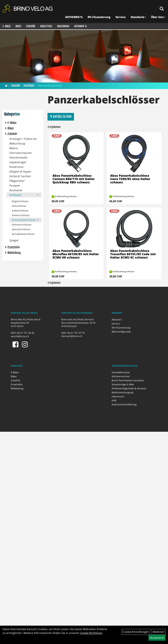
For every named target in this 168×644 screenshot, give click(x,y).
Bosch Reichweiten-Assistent (128, 380)
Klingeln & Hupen (20, 172)
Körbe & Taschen (20, 176)
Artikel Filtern (61, 117)
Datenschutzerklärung (124, 404)
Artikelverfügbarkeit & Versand (129, 388)
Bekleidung (63, 27)
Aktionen (117, 320)
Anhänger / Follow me (23, 139)
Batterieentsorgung (122, 392)
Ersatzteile (46, 27)
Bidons (13, 148)
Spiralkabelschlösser (23, 234)
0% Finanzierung (99, 18)
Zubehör (30, 27)
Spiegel (14, 240)
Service (121, 18)
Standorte (138, 18)
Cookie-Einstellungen (136, 632)
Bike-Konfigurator (121, 332)
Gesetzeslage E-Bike (123, 384)
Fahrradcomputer (20, 153)
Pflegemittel (17, 181)
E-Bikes (6, 27)
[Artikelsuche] (162, 9)
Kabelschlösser (20, 211)
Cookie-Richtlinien (91, 633)
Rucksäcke (16, 190)
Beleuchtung (17, 143)
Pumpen (14, 186)
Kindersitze (16, 167)
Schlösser (29, 86)
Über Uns (158, 18)
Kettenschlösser (21, 215)
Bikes (18, 27)
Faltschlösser (19, 206)
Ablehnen (158, 632)
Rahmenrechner (121, 376)
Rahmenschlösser (22, 225)
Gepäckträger (18, 162)
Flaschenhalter (18, 157)
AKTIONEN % (74, 18)
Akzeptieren (157, 638)
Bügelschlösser (20, 201)
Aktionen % (80, 27)
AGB (114, 400)
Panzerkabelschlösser (50, 86)
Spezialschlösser (21, 229)
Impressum (118, 396)
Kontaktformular (121, 372)
